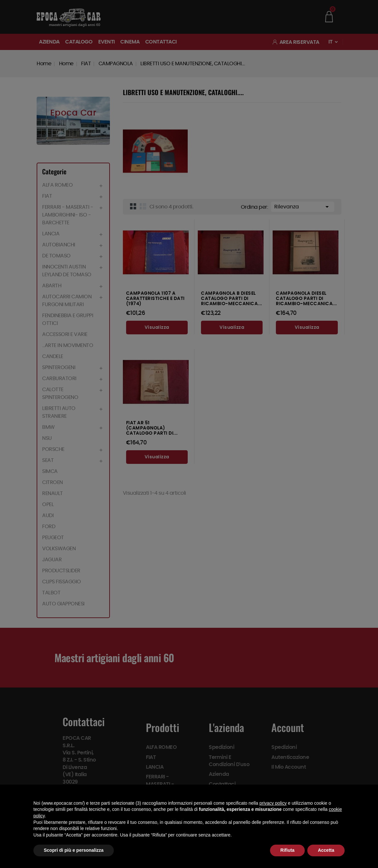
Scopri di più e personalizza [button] (74, 850)
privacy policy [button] (273, 803)
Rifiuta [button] (288, 850)
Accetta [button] (326, 850)
